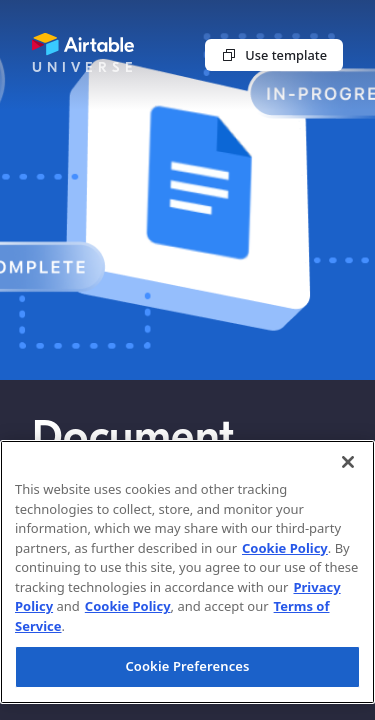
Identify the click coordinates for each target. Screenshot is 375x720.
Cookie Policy (285, 548)
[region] (187, 572)
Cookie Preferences (187, 666)
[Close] (348, 462)
